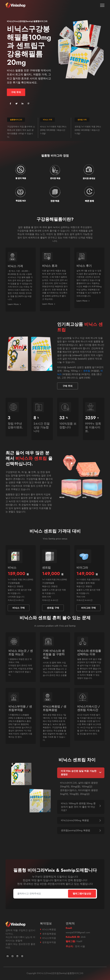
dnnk (76, 937)
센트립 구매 (53, 608)
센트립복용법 (49, 934)
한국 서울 (75, 946)
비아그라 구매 (88, 608)
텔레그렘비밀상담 (82, 894)
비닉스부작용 (49, 938)
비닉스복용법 (49, 929)
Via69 (74, 941)
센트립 (87, 371)
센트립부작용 (49, 942)
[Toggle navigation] (102, 5)
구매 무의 (16, 92)
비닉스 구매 (19, 608)
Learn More (14, 304)
